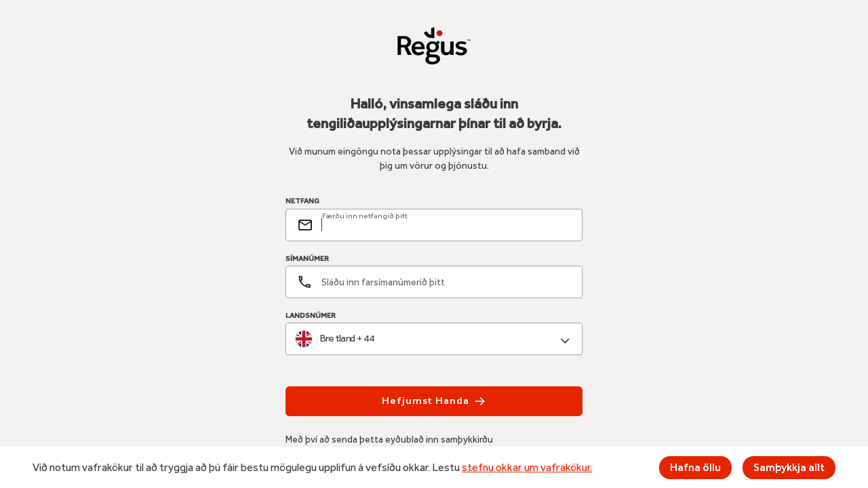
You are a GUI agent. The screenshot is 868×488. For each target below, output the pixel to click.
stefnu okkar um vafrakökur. (527, 467)
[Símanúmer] (434, 282)
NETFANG (302, 201)
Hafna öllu (695, 467)
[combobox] (434, 339)
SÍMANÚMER (307, 259)
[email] (446, 225)
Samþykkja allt (789, 467)
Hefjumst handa (434, 401)
